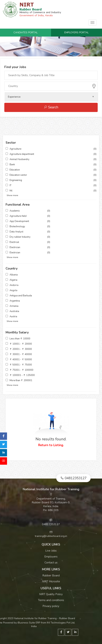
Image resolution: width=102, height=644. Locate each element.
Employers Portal (76, 32)
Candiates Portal (26, 32)
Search (51, 107)
